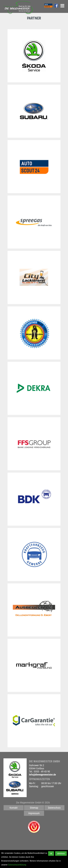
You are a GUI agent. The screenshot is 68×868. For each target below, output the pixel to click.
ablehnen (61, 854)
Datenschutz (54, 808)
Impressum (34, 813)
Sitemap (34, 808)
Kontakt (14, 808)
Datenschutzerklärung (17, 865)
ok (51, 854)
